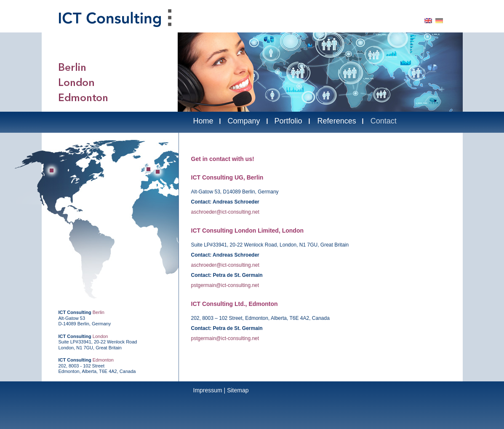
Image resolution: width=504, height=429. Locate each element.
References (337, 121)
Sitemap (238, 390)
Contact (384, 121)
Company (244, 121)
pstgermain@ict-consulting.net (225, 285)
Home (203, 121)
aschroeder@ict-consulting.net (225, 212)
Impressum (208, 390)
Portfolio (288, 121)
